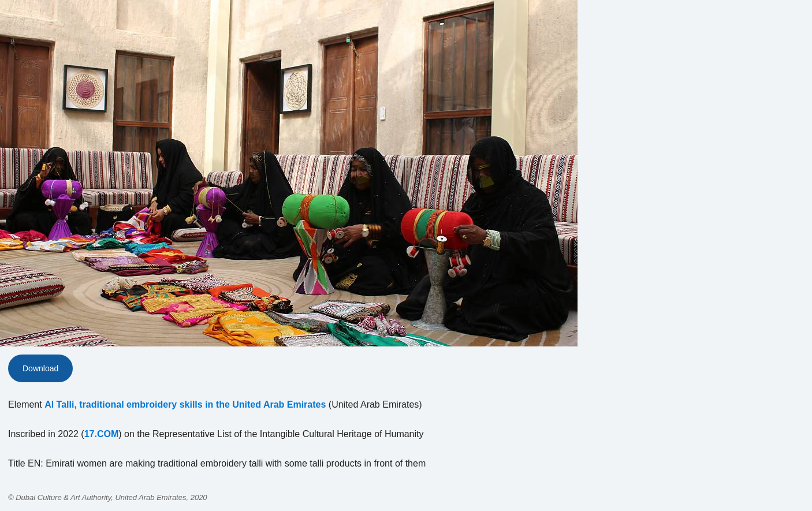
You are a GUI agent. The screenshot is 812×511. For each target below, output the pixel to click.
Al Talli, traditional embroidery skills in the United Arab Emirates (185, 404)
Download (40, 368)
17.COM (102, 434)
